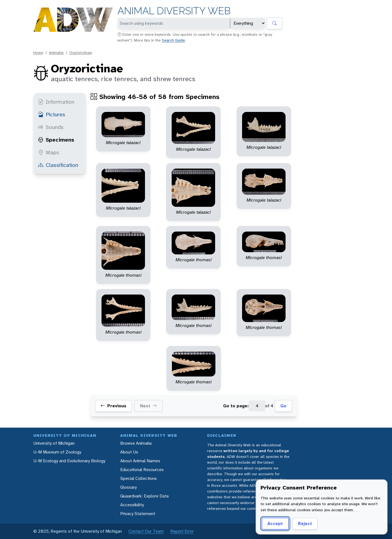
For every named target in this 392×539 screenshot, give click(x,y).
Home (38, 53)
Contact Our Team (146, 531)
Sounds (51, 127)
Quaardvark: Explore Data (144, 496)
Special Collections (139, 478)
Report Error (182, 531)
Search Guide (173, 40)
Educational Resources (142, 470)
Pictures (52, 114)
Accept (275, 523)
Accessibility (132, 505)
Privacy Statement (138, 514)
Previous (113, 406)
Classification (58, 165)
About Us (129, 452)
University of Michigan (54, 443)
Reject (305, 523)
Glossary (128, 487)
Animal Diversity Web (174, 11)
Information (56, 102)
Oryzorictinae (81, 53)
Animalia (56, 53)
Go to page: (236, 406)
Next (148, 406)
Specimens (56, 140)
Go (283, 406)
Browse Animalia (136, 443)
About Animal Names (140, 461)
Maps (49, 152)
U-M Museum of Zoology (57, 452)
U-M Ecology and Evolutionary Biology (69, 461)
